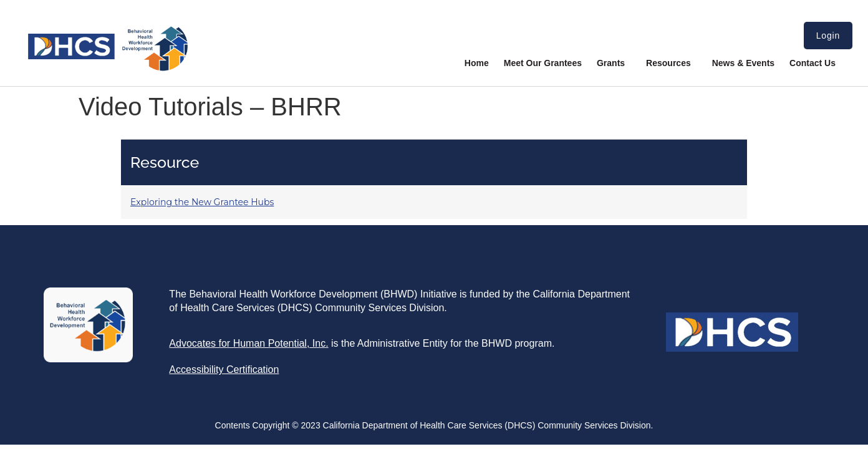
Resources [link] (672, 63)
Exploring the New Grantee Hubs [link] (202, 202)
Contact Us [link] (813, 63)
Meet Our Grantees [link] (543, 63)
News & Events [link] (743, 63)
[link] (108, 68)
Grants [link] (614, 63)
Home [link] (477, 63)
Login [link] (828, 36)
